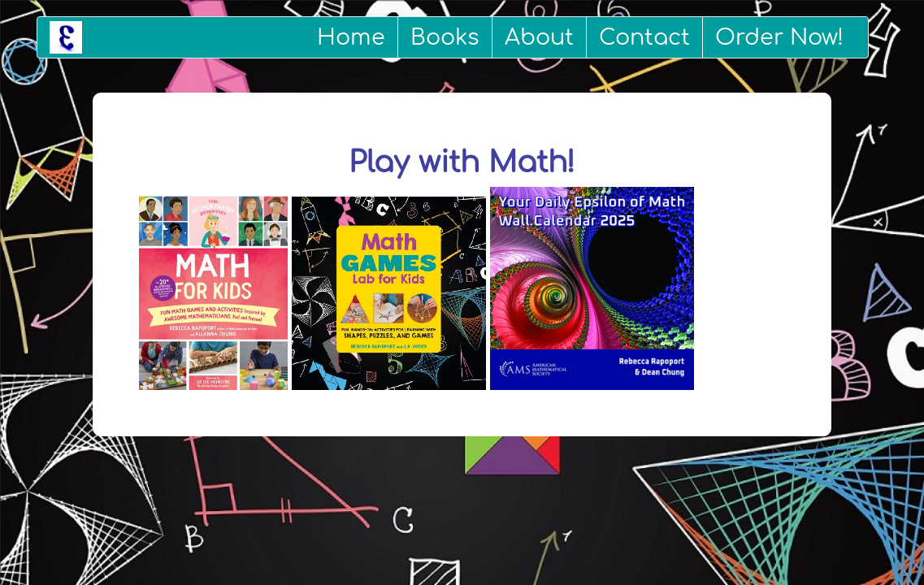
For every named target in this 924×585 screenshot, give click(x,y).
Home (351, 37)
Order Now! (779, 37)
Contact (644, 37)
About (539, 37)
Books (445, 37)
